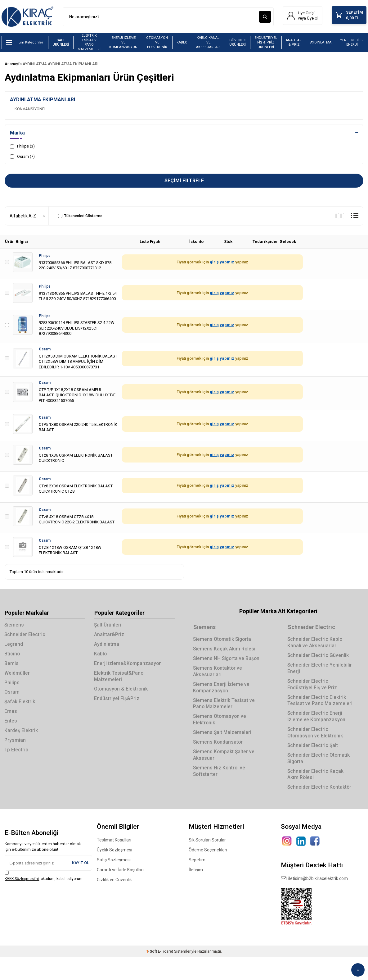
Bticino (13, 655)
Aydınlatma (107, 646)
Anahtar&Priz (109, 636)
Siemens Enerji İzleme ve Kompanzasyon (222, 696)
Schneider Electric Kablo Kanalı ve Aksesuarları (315, 644)
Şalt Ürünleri (108, 626)
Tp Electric (17, 753)
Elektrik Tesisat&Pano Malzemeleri (119, 678)
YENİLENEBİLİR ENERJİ (352, 43)
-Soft (152, 955)
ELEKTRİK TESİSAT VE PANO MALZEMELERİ (89, 43)
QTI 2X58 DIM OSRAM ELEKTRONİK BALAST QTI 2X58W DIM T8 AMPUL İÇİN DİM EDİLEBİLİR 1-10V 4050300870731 (78, 362)
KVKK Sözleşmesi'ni (22, 883)
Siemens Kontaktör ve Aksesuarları (218, 680)
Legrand (14, 646)
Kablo (101, 655)
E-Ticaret (166, 955)
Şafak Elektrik (20, 704)
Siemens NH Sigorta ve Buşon (220, 663)
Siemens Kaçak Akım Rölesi (225, 650)
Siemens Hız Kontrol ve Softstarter (220, 781)
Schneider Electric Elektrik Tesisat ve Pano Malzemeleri (321, 703)
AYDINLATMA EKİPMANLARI (73, 65)
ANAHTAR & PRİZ (294, 43)
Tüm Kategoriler (25, 43)
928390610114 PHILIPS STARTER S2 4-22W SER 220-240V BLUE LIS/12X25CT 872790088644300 (77, 329)
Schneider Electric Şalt (313, 749)
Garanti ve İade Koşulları (120, 874)
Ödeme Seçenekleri (208, 854)
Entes (11, 724)
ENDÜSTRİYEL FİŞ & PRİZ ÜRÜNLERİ (266, 43)
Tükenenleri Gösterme (80, 217)
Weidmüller (17, 675)
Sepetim (197, 864)
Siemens (15, 626)
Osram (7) (22, 157)
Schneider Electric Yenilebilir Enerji (320, 670)
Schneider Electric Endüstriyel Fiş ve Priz (312, 686)
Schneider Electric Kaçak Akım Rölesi (316, 778)
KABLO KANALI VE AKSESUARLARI (208, 43)
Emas (11, 714)
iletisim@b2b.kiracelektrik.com (314, 882)
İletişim (196, 874)
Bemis (12, 665)
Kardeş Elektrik (21, 734)
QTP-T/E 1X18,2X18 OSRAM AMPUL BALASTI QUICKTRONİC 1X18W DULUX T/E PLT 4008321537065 (77, 396)
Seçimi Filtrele (184, 182)
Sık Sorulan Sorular (207, 844)
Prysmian (15, 743)
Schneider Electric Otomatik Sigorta (319, 762)
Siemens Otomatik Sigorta (223, 640)
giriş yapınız (222, 263)
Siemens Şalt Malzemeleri (223, 742)
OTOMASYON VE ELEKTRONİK (157, 43)
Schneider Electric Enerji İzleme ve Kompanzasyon (317, 719)
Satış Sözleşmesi (114, 864)
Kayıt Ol (81, 867)
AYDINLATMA (321, 43)
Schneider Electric (25, 636)
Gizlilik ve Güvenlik (114, 884)
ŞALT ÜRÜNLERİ (61, 43)
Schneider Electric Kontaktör (320, 791)
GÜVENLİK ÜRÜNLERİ (238, 43)
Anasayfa (13, 65)
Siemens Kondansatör (219, 752)
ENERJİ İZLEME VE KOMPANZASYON (123, 43)
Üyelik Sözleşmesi (114, 854)
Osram (45, 350)
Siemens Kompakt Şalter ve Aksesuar (224, 765)
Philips (45, 257)
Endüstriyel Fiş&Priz (117, 701)
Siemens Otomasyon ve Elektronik (220, 729)
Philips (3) (22, 147)
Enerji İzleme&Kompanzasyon (129, 665)
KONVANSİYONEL (31, 109)
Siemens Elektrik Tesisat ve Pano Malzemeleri (224, 712)
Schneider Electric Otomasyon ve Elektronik (316, 736)
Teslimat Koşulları (114, 844)
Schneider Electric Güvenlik (319, 657)
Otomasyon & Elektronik (122, 691)
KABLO (182, 43)
